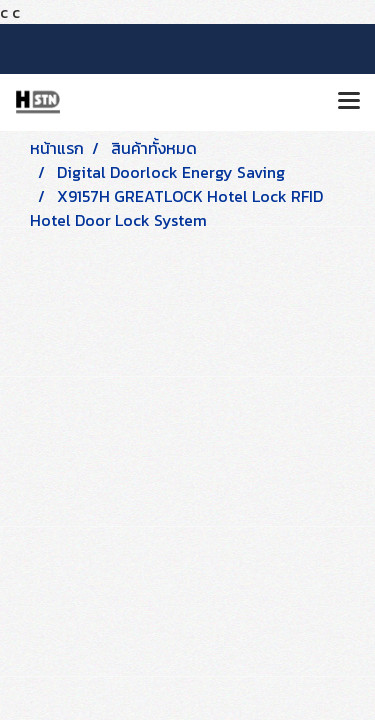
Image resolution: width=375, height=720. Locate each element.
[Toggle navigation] (349, 102)
